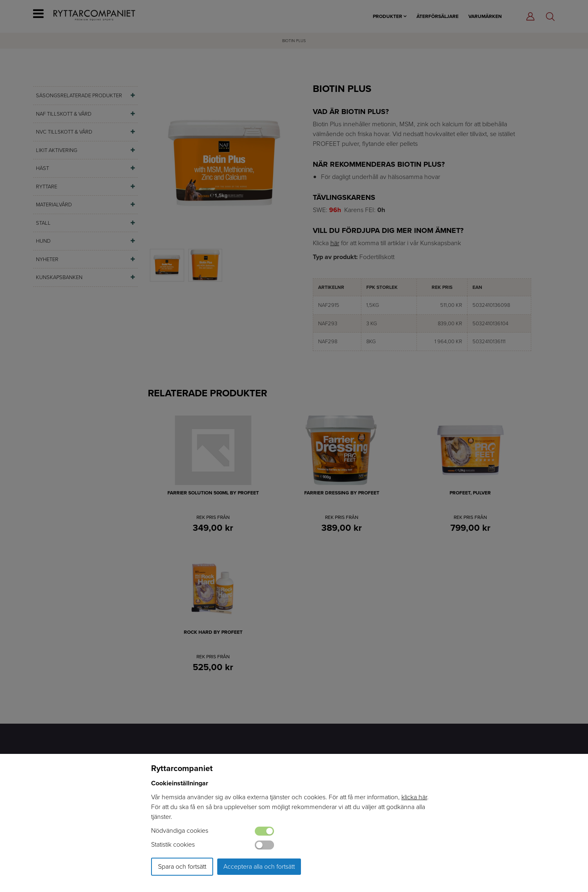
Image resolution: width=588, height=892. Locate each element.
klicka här (414, 797)
